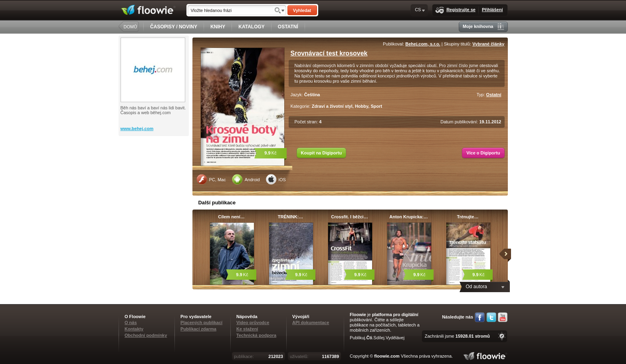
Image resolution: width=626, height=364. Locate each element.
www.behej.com (137, 129)
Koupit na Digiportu (322, 153)
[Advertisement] (155, 168)
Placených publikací (201, 322)
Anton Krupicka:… (409, 217)
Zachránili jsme (457, 336)
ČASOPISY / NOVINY (174, 27)
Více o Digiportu (483, 153)
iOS (276, 179)
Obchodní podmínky (146, 335)
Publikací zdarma (198, 329)
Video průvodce (253, 322)
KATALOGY (252, 27)
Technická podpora (256, 335)
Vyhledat (302, 10)
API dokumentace (311, 322)
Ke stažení (247, 329)
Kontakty (134, 329)
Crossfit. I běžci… (349, 217)
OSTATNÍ (288, 27)
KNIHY (218, 27)
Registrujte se (455, 10)
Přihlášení (492, 10)
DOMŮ (131, 27)
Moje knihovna (483, 27)
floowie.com (387, 356)
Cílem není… (231, 217)
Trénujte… (468, 217)
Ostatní (494, 95)
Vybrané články (488, 44)
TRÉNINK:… (291, 217)
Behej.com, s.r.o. (423, 44)
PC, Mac (211, 179)
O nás (131, 322)
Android (246, 179)
